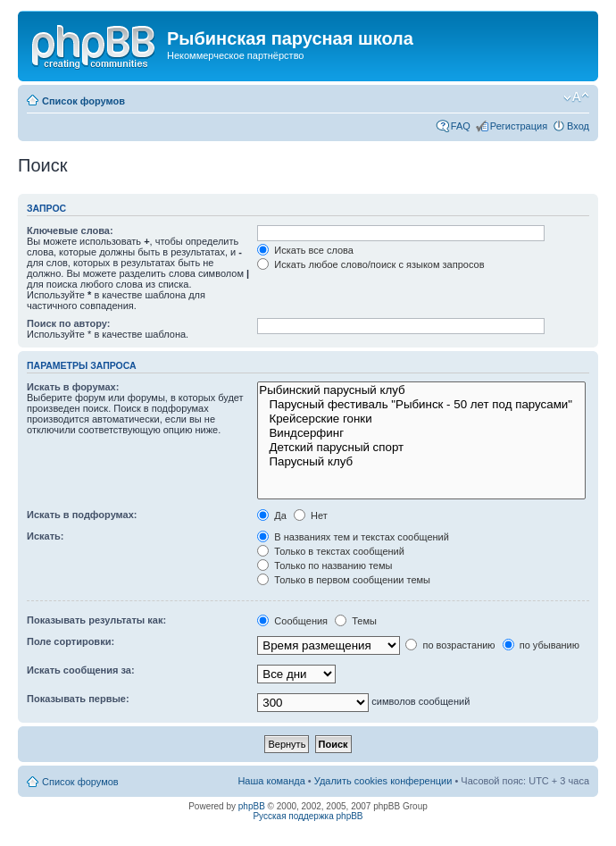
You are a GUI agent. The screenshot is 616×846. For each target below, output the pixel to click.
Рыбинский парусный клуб (421, 390)
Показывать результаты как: (96, 620)
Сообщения (292, 621)
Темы (356, 621)
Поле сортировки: (71, 641)
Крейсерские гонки (421, 419)
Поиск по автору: (68, 323)
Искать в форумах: (73, 387)
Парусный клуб (421, 462)
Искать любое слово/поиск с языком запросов (370, 264)
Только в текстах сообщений (331, 551)
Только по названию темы (325, 565)
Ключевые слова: (70, 230)
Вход (578, 126)
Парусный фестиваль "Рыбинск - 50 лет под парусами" (421, 405)
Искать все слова (305, 250)
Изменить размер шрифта (576, 97)
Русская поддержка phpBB (308, 816)
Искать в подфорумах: (82, 515)
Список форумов (83, 101)
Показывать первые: (78, 699)
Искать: (45, 536)
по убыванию (541, 645)
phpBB (252, 806)
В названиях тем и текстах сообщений (353, 537)
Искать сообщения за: (81, 670)
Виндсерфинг (421, 433)
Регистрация (519, 126)
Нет (311, 515)
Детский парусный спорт (421, 448)
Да (272, 515)
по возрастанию (450, 645)
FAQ (461, 126)
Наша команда (271, 781)
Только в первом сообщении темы (344, 580)
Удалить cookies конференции (383, 781)
